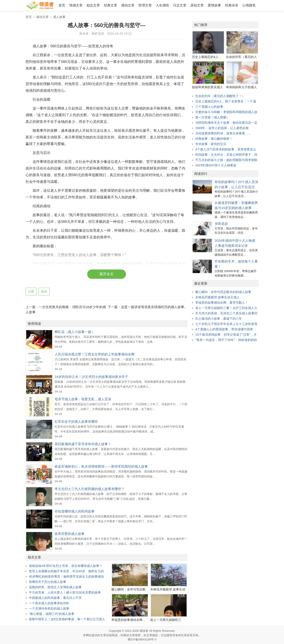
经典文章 (110, 5)
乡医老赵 (221, 224)
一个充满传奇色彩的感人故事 (49, 608)
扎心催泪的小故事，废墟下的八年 (219, 319)
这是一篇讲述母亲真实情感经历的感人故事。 (154, 307)
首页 (62, 5)
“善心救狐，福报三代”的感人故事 (52, 614)
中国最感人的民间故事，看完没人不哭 (55, 598)
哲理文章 (145, 5)
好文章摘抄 (151, 635)
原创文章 (197, 5)
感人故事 (59, 17)
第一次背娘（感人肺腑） (212, 117)
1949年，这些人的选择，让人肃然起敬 (222, 128)
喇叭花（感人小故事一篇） (75, 332)
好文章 (102, 635)
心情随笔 (249, 5)
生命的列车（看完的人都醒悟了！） (220, 96)
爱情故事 (214, 5)
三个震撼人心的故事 (209, 107)
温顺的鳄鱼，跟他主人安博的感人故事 (55, 587)
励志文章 (93, 5)
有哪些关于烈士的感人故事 (47, 582)
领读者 (144, 631)
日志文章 (180, 5)
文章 (184, 635)
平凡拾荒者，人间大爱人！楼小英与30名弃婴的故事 (65, 592)
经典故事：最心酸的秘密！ (214, 139)
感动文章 (128, 5)
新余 (44, 291)
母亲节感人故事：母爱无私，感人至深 (83, 399)
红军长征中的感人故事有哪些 (76, 422)
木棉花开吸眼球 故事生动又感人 (217, 297)
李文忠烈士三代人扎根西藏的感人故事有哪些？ (90, 489)
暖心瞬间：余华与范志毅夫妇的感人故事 (223, 292)
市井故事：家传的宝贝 (211, 144)
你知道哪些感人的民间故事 (75, 511)
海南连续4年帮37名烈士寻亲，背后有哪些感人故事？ (66, 566)
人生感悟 (162, 5)
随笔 (170, 635)
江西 (31, 291)
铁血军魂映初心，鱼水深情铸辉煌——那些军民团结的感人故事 (101, 466)
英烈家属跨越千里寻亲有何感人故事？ (83, 444)
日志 (164, 635)
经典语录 (232, 5)
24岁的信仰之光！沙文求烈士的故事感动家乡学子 (91, 377)
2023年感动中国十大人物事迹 (216, 165)
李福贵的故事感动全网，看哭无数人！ (222, 303)
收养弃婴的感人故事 (70, 534)
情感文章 (76, 5)
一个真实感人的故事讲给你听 (49, 603)
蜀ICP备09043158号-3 (142, 639)
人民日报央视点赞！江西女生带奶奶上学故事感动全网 (95, 354)
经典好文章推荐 (131, 635)
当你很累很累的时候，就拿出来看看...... (223, 133)
